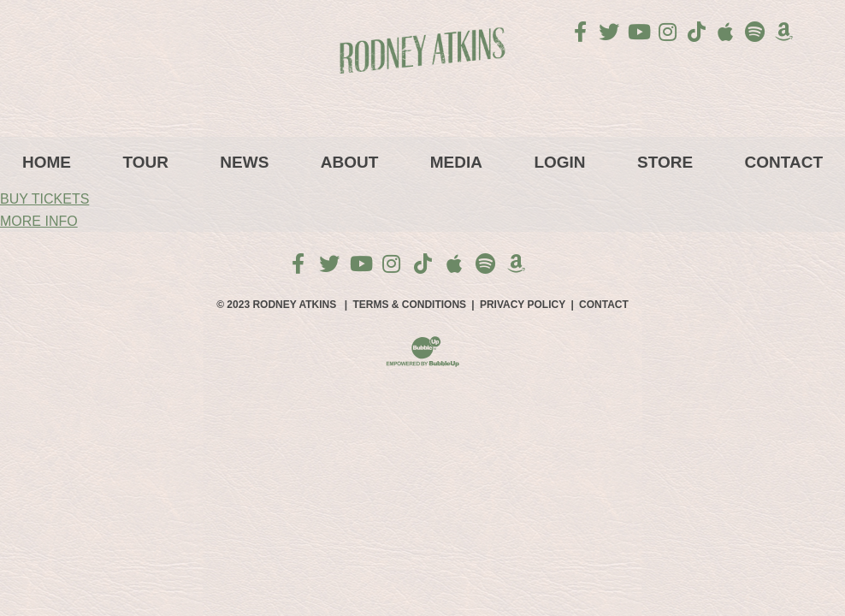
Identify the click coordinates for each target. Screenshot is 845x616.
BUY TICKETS (44, 199)
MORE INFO (39, 221)
